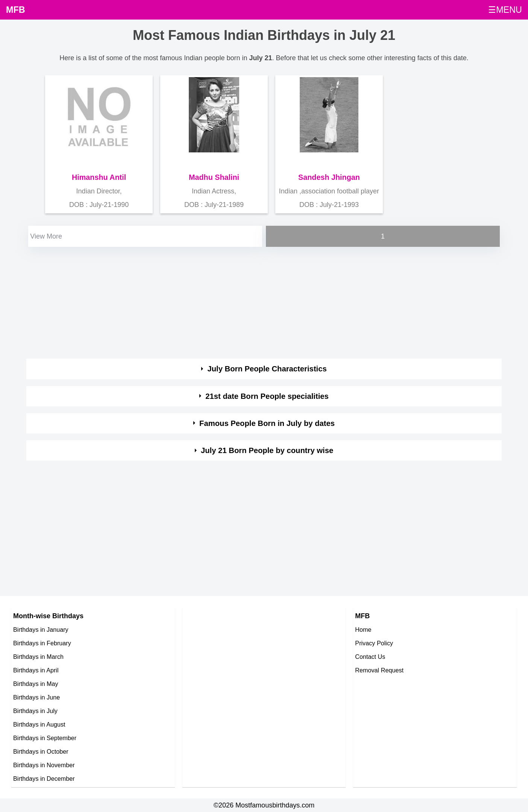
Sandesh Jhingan (329, 177)
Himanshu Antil (99, 177)
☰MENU (505, 10)
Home (363, 630)
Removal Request (379, 670)
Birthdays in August (39, 724)
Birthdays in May (36, 684)
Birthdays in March (38, 657)
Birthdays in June (36, 697)
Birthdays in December (44, 779)
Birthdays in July (35, 711)
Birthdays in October (41, 751)
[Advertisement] (252, 301)
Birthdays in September (45, 738)
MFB (16, 10)
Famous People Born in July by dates (267, 423)
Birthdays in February (42, 643)
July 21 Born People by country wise (267, 450)
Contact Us (370, 657)
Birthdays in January (41, 630)
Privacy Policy (374, 643)
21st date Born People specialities (267, 396)
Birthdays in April (36, 670)
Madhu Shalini (214, 177)
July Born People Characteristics (267, 369)
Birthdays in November (44, 765)
